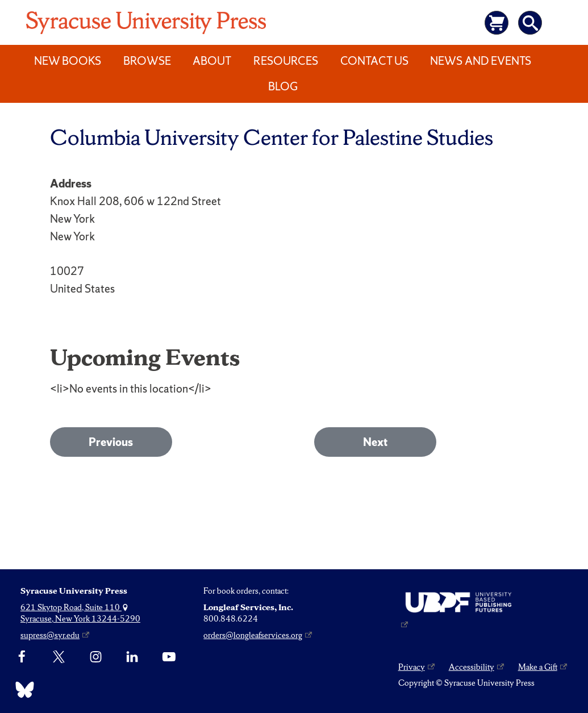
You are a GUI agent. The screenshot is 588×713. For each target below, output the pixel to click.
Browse (147, 61)
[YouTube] (169, 657)
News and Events (481, 61)
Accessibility (472, 667)
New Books (68, 61)
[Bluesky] (22, 690)
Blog (283, 86)
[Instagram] (96, 657)
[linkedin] (132, 657)
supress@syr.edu (50, 635)
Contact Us (374, 61)
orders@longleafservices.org (253, 635)
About (212, 61)
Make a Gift (538, 667)
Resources (286, 61)
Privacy (412, 667)
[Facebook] (22, 657)
